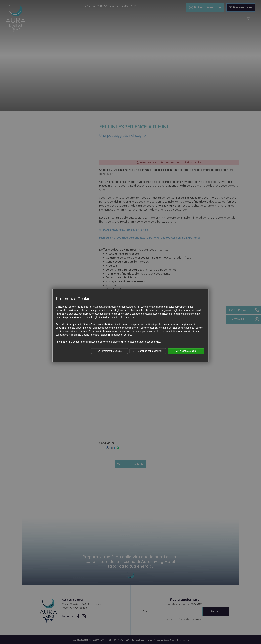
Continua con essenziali (148, 351)
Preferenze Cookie (109, 351)
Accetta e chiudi (186, 351)
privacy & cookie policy (148, 342)
